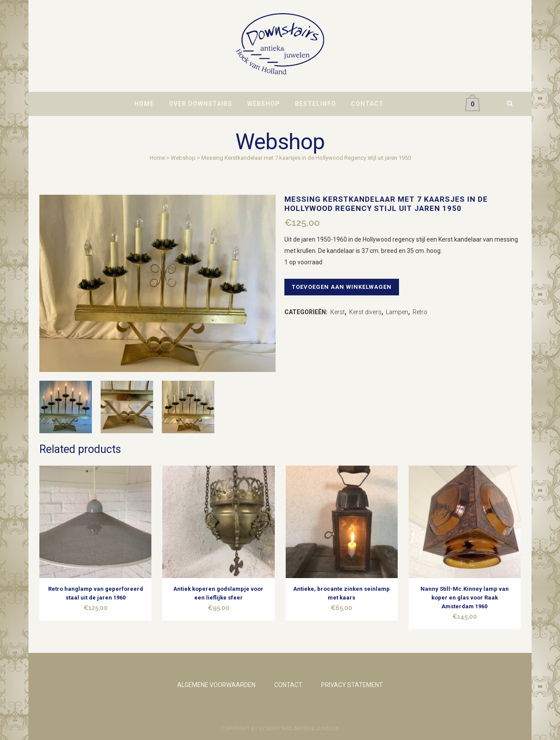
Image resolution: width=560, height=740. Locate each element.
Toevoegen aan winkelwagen (344, 287)
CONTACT (288, 685)
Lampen (397, 312)
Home (157, 158)
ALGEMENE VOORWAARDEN (216, 685)
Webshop (183, 158)
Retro (420, 312)
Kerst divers (365, 312)
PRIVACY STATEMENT (352, 685)
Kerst (338, 312)
